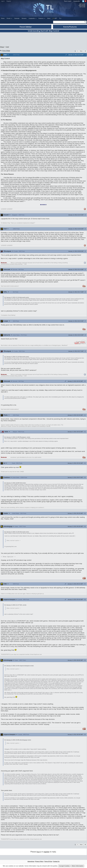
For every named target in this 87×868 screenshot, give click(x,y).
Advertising (31, 862)
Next (81, 51)
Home (3, 18)
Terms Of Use (48, 862)
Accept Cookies (64, 866)
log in (39, 852)
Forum (10, 18)
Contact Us (56, 862)
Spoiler (8, 557)
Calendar (17, 18)
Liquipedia (77, 1)
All (85, 51)
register (47, 852)
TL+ (60, 18)
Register (9, 1)
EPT (55, 18)
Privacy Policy (39, 862)
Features (42, 18)
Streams (24, 18)
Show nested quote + (13, 541)
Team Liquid (68, 1)
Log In (3, 1)
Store (49, 18)
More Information (78, 866)
